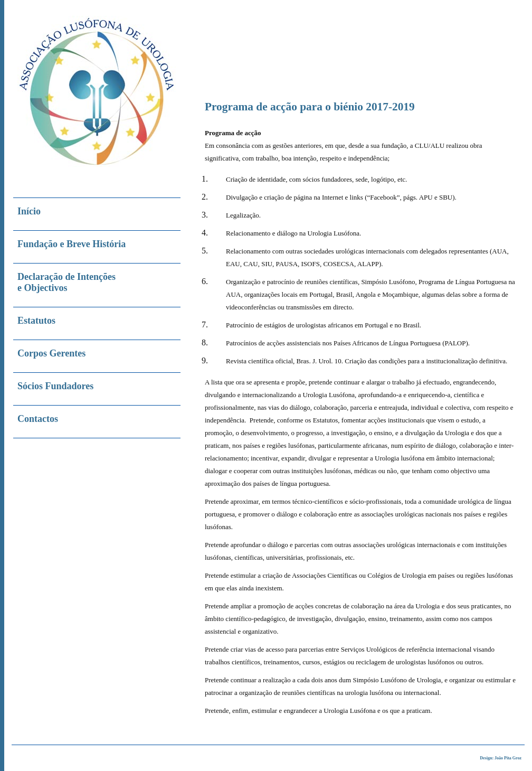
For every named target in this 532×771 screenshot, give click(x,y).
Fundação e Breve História (72, 244)
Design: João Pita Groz (501, 758)
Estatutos (36, 321)
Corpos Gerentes (51, 353)
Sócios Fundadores (55, 386)
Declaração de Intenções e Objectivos (66, 282)
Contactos (38, 419)
